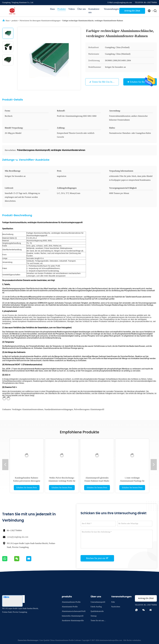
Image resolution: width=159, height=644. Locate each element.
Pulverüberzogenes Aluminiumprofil (89, 409)
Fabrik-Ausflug (96, 607)
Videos (72, 9)
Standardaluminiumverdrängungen (59, 409)
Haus (53, 9)
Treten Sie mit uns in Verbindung (108, 82)
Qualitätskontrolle (97, 611)
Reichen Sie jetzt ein (97, 558)
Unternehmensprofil (98, 602)
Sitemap (94, 616)
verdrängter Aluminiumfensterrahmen (28, 409)
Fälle (113, 602)
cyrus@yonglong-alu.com (18, 537)
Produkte (62, 9)
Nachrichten (116, 607)
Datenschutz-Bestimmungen (28, 640)
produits (15, 21)
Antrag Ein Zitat (132, 11)
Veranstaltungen (110, 9)
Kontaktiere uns (94, 11)
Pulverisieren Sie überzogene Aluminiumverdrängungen (40, 21)
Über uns (82, 9)
